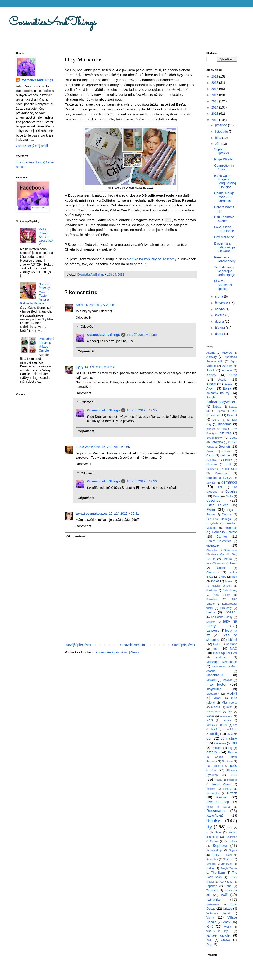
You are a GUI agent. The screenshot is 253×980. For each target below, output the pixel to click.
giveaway (213, 545)
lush (216, 648)
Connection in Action (224, 167)
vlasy (227, 922)
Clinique (212, 464)
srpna (219, 296)
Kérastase (212, 599)
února (219, 334)
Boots (233, 438)
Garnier (222, 537)
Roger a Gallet (218, 807)
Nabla (210, 716)
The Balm (218, 873)
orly (230, 748)
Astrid (222, 380)
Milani (217, 698)
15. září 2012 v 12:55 (142, 335)
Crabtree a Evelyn (219, 478)
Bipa (224, 429)
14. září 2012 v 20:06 (99, 305)
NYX (215, 729)
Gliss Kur (218, 554)
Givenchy (212, 550)
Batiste (217, 407)
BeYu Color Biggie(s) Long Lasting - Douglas (225, 181)
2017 (215, 89)
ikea (234, 577)
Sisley (215, 855)
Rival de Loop (218, 802)
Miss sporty (229, 703)
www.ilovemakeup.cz (92, 514)
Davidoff (211, 483)
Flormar (227, 514)
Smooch (211, 864)
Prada (218, 780)
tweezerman (213, 904)
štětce (210, 868)
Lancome (213, 631)
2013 (215, 114)
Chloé (223, 577)
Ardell (210, 370)
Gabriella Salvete (225, 532)
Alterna (211, 353)
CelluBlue (212, 460)
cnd (229, 464)
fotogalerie (212, 523)
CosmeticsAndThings (53, 22)
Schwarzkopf (214, 850)
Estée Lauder (217, 505)
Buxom (211, 451)
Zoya (209, 945)
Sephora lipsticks (222, 151)
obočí (230, 734)
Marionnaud (215, 675)
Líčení (233, 640)
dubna (220, 322)
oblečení (232, 729)
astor (233, 375)
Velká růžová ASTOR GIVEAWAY (46, 237)
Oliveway (220, 743)
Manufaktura (218, 666)
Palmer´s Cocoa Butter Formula (222, 757)
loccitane (231, 644)
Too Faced (226, 882)
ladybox (211, 622)
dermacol (229, 482)
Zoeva (226, 940)
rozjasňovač (215, 815)
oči (209, 738)
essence (213, 500)
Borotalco (217, 442)
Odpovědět (84, 317)
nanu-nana (227, 716)
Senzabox (231, 841)
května (220, 315)
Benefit (232, 415)
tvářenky (213, 900)
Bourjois (225, 446)
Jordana (212, 590)
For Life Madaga (219, 519)
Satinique (232, 837)
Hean (234, 563)
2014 (215, 107)
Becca (221, 411)
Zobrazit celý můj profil (32, 146)
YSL (209, 940)
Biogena (211, 429)
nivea (227, 720)
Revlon (232, 793)
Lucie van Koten (88, 447)
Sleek (229, 855)
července (222, 303)
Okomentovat (76, 536)
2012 (215, 120)
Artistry (211, 375)
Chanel (222, 568)
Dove (216, 496)
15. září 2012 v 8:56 (116, 447)
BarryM (211, 398)
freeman (231, 528)
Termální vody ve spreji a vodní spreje (225, 271)
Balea (227, 388)
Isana (229, 581)
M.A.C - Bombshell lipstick (223, 285)
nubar (224, 725)
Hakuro (227, 559)
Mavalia (228, 680)
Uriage (228, 909)
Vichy (210, 917)
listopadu (222, 132)
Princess (232, 780)
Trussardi (212, 891)
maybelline (214, 689)
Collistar (211, 469)
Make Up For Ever (225, 653)
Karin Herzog (230, 590)
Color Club (230, 469)
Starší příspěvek (184, 645)
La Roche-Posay (222, 617)
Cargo (210, 456)
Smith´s (228, 859)
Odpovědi (87, 327)
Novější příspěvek (79, 645)
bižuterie (226, 433)
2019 (215, 76)
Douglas (231, 491)
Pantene (227, 762)
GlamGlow (230, 550)
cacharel (227, 451)
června (220, 309)
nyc (235, 725)
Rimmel (222, 797)
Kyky (79, 367)
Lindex (217, 644)
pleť (234, 775)
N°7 (230, 712)
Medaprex (213, 694)
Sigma (233, 850)
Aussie (211, 384)
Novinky (211, 725)
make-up (222, 658)
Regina (227, 789)
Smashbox (212, 859)
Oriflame (217, 748)
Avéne (228, 384)
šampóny (227, 864)
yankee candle (218, 935)
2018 (215, 83)
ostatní (212, 752)
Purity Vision (222, 784)
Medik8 (232, 694)
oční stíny (229, 738)
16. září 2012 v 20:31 (124, 514)
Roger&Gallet (224, 159)
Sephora (220, 846)
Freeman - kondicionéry (225, 259)
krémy (211, 612)
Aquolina (227, 366)
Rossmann (215, 811)
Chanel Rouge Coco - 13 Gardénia (225, 197)
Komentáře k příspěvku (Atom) (117, 652)
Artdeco (227, 370)
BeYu (216, 420)
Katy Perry (222, 595)
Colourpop (222, 474)
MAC (234, 648)
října (218, 138)
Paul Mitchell (215, 766)
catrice (225, 455)
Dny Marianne (224, 237)
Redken (211, 789)
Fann (211, 510)
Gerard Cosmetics (219, 541)
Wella (228, 927)
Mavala (211, 680)
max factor (216, 684)
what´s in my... (218, 931)
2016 (215, 95)
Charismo (212, 572)
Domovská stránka (132, 645)
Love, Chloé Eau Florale (224, 229)
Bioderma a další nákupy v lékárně (225, 247)
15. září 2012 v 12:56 (142, 481)
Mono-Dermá (214, 712)
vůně (210, 927)
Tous (228, 886)
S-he (218, 832)
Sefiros (215, 841)
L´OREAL (231, 613)
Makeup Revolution (222, 662)
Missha (216, 707)
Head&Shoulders (216, 563)
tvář (224, 895)
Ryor (230, 828)
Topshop (212, 886)
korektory (226, 608)
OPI (234, 743)
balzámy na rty (218, 393)
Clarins (228, 460)
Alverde (227, 353)
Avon (210, 388)
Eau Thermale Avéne (224, 219)
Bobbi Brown (215, 438)
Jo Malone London (219, 586)
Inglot (215, 581)
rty (209, 827)
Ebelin (229, 496)
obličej (215, 734)
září (218, 144)
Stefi (79, 305)
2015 (215, 101)
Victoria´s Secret (218, 913)
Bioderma (225, 424)
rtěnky (213, 821)
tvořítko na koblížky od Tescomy (152, 259)
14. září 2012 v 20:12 (100, 367)
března (220, 328)
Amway (212, 357)
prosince (221, 125)
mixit (229, 707)
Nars (210, 720)
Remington (213, 793)
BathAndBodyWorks (221, 402)
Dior (219, 487)
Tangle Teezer (229, 868)
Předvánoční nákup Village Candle (46, 344)
